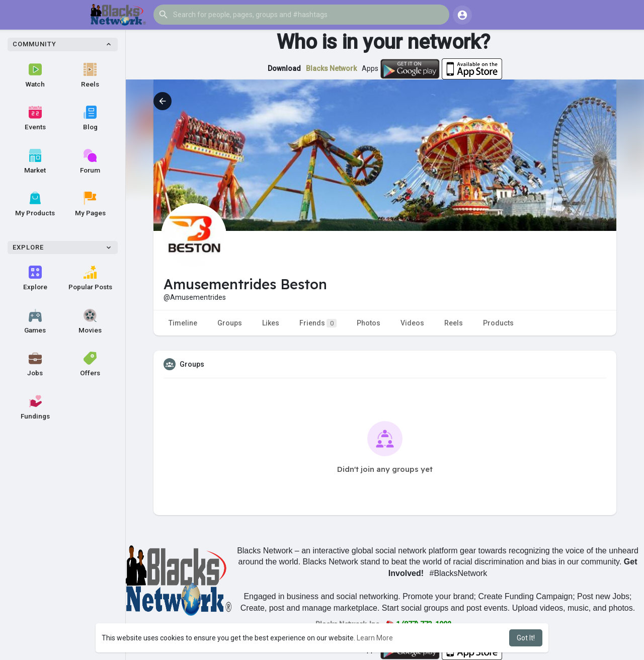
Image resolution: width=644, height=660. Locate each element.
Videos (412, 323)
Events (35, 118)
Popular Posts (90, 278)
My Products (35, 204)
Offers (90, 364)
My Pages (90, 204)
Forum (90, 161)
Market (35, 161)
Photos (369, 323)
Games (35, 321)
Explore (35, 278)
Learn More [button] (375, 638)
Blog (90, 118)
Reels (90, 75)
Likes (271, 323)
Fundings (35, 407)
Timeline (183, 323)
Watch (35, 75)
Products (498, 323)
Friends (318, 323)
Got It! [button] (526, 638)
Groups (230, 323)
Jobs (35, 364)
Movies (90, 321)
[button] (301, 15)
